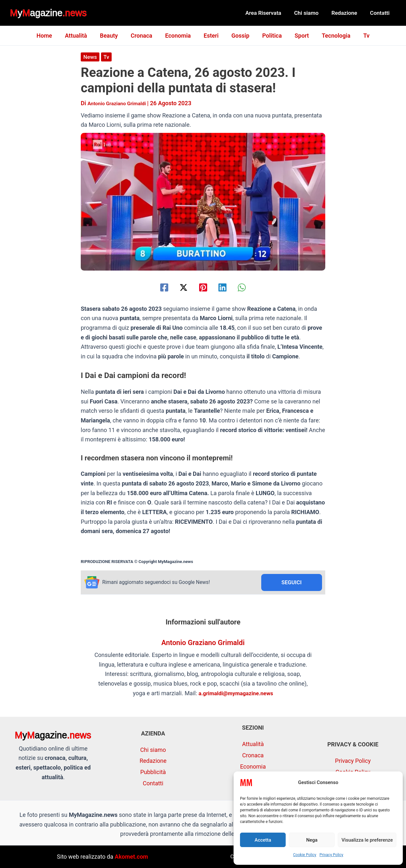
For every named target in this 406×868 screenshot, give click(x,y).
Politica (269, 36)
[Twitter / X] (179, 287)
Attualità (81, 36)
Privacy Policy (331, 855)
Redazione (347, 13)
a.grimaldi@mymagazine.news (236, 694)
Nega (312, 840)
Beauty (113, 36)
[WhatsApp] (251, 287)
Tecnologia (331, 36)
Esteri (211, 36)
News (91, 57)
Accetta (263, 840)
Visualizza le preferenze (367, 840)
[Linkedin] (227, 287)
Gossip (239, 36)
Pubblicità (153, 772)
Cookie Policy (305, 855)
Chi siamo (311, 13)
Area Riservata (270, 13)
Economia (179, 36)
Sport (298, 36)
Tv (360, 36)
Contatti (381, 13)
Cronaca (144, 36)
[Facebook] (155, 287)
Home (51, 36)
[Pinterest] (203, 287)
